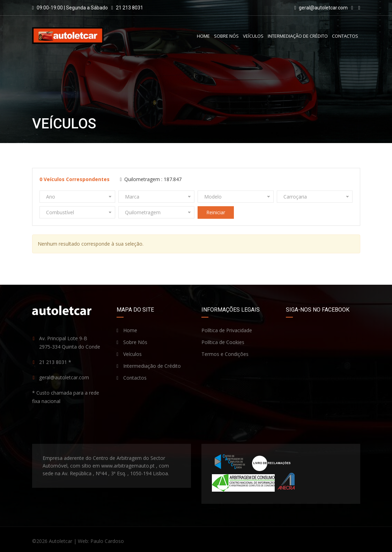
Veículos (253, 36)
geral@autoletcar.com (323, 8)
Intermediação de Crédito (298, 36)
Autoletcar (61, 541)
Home (203, 36)
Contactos (345, 36)
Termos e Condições (225, 354)
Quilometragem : (151, 179)
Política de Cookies (223, 342)
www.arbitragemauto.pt (128, 466)
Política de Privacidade (227, 330)
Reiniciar (216, 212)
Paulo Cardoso (107, 541)
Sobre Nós (226, 36)
